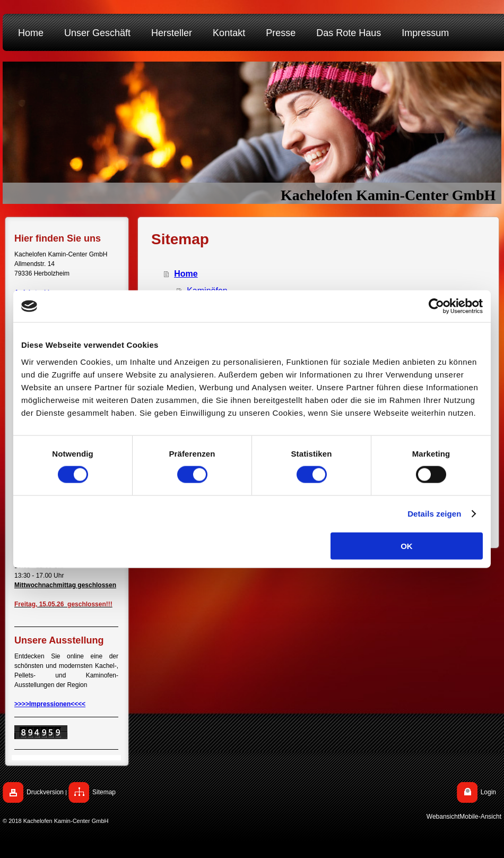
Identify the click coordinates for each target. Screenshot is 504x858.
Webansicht (443, 817)
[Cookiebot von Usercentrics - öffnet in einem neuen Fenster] (436, 306)
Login (488, 792)
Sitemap (104, 792)
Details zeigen (434, 514)
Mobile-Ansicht (480, 817)
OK (407, 546)
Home (186, 274)
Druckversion (45, 792)
